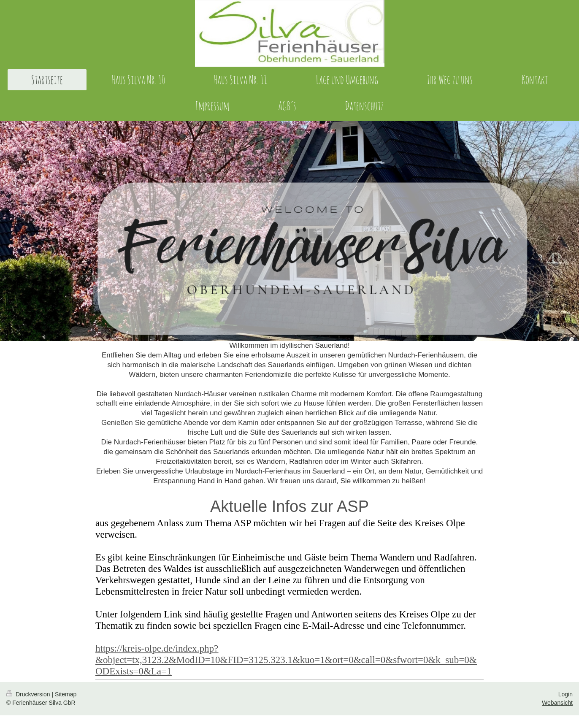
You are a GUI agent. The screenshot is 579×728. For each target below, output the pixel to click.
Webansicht (557, 703)
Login (565, 694)
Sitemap (66, 694)
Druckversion (29, 694)
